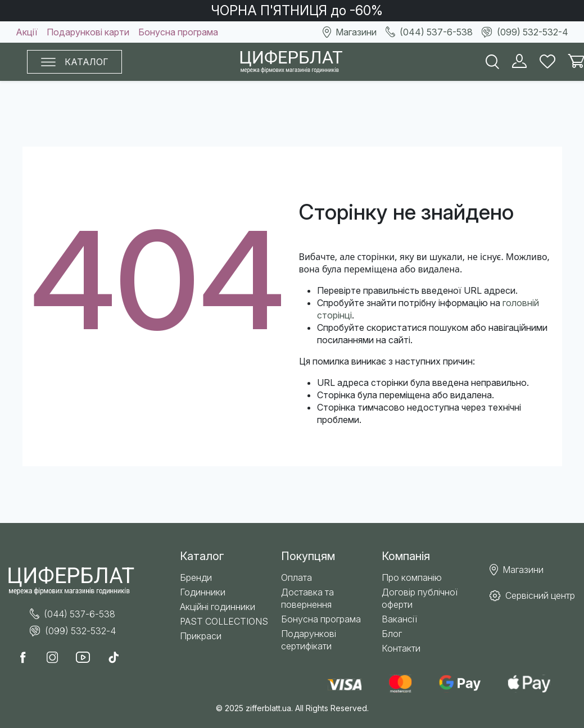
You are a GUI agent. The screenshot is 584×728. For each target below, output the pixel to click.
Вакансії (399, 619)
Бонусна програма (178, 32)
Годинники (203, 592)
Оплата (296, 577)
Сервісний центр (532, 595)
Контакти (401, 648)
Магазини (350, 32)
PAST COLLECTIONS (224, 621)
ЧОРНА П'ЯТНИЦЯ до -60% (297, 11)
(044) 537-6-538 (429, 32)
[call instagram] (57, 658)
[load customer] (519, 62)
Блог (392, 634)
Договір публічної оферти (420, 598)
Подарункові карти (88, 32)
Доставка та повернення (307, 598)
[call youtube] (87, 658)
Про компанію (412, 577)
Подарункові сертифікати (309, 640)
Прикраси (201, 636)
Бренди (196, 577)
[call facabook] (28, 658)
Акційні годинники (218, 607)
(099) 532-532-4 (525, 32)
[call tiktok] (118, 658)
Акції (27, 32)
